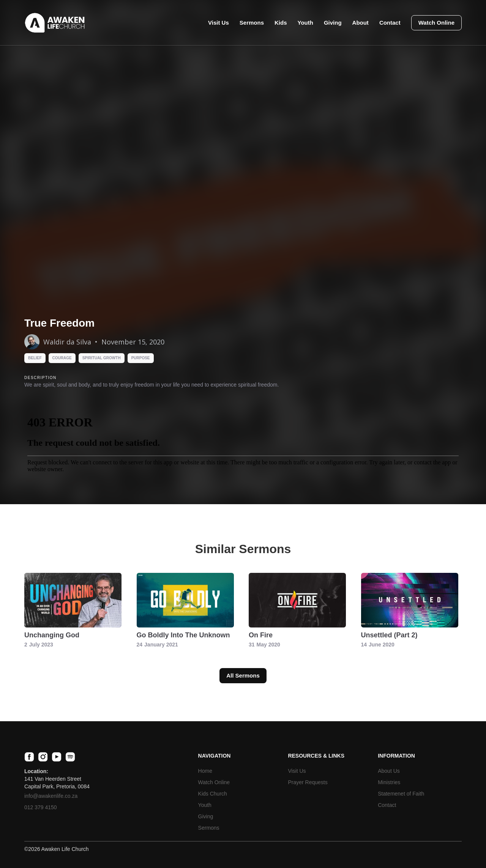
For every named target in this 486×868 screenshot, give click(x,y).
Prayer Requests (308, 782)
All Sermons (243, 675)
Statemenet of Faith (401, 794)
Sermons (252, 23)
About (361, 23)
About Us (389, 771)
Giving (333, 23)
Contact (390, 23)
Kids (281, 23)
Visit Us (219, 23)
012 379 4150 (41, 807)
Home (205, 771)
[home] (55, 23)
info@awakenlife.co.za (51, 796)
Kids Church (213, 794)
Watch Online (436, 23)
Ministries (389, 782)
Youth (305, 23)
